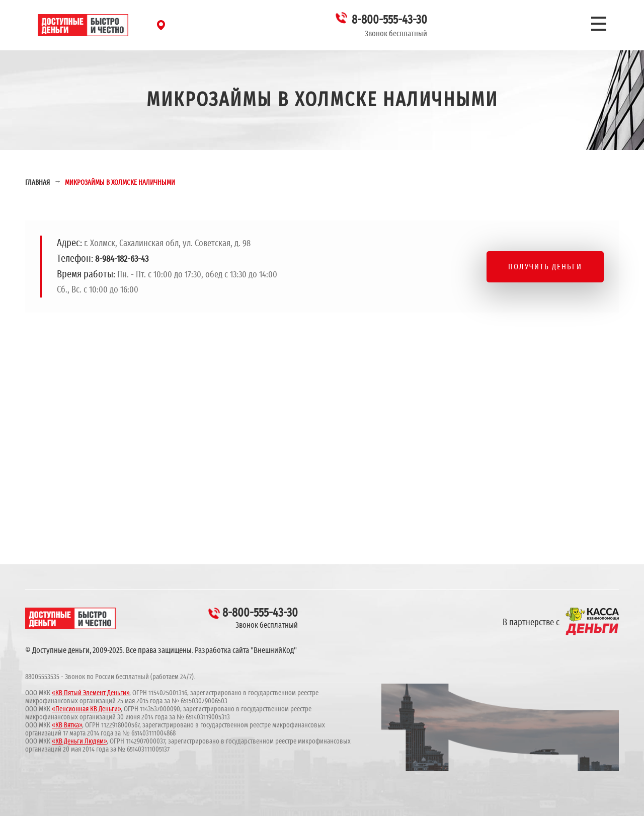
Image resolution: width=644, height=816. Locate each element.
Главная (37, 183)
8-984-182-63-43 (122, 259)
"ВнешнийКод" (274, 650)
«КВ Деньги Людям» (79, 741)
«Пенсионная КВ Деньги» (86, 709)
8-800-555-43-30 (389, 20)
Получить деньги (545, 267)
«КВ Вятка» (67, 725)
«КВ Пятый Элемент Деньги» (91, 693)
